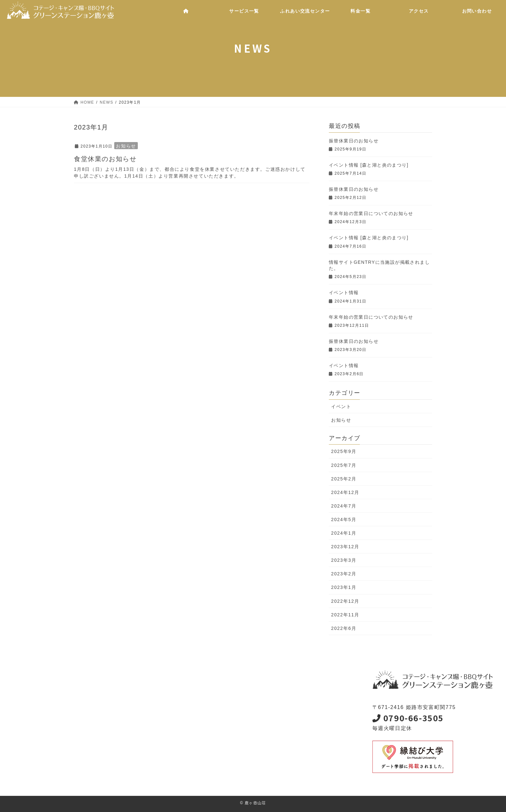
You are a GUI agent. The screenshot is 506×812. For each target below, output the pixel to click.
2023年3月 (344, 560)
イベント (341, 406)
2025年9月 (344, 451)
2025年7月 (344, 465)
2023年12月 (345, 547)
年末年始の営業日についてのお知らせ (371, 213)
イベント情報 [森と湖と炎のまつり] (369, 165)
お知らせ (126, 146)
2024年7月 (344, 506)
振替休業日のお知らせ (354, 141)
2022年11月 (345, 615)
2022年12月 (345, 601)
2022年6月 (344, 628)
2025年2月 (344, 479)
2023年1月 (344, 587)
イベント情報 (344, 293)
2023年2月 (344, 574)
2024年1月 (344, 533)
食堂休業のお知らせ (105, 159)
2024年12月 (345, 492)
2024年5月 (344, 519)
